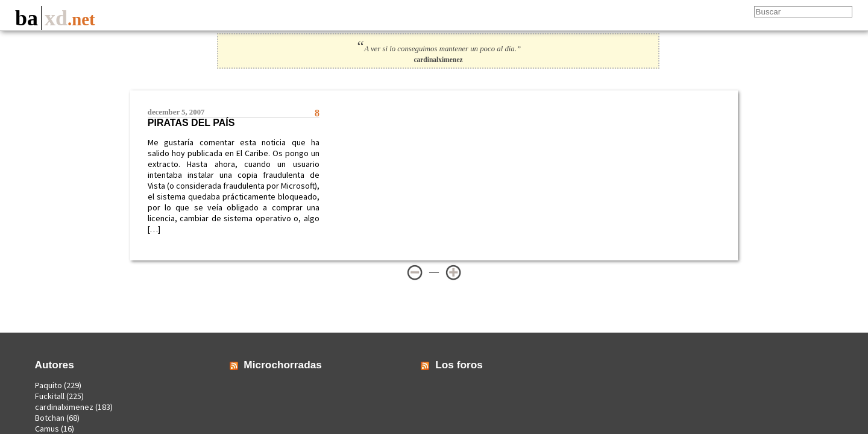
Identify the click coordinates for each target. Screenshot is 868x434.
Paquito (49, 385)
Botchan (50, 418)
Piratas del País (191, 123)
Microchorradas (283, 365)
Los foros (459, 365)
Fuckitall (50, 396)
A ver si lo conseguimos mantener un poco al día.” (438, 49)
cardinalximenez (64, 407)
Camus (47, 429)
